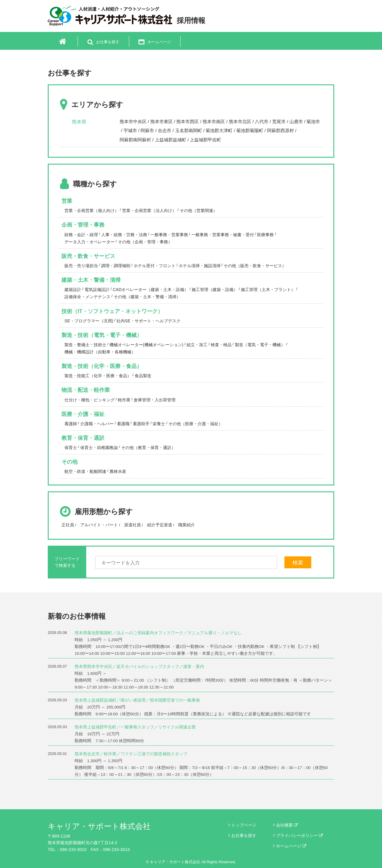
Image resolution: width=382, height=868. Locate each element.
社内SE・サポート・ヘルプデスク (148, 321)
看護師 (71, 424)
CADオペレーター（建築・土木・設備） (151, 290)
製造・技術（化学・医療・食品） (102, 366)
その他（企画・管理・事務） (145, 242)
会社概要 (287, 825)
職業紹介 (187, 525)
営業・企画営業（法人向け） (149, 211)
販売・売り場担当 (81, 266)
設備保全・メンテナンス (87, 297)
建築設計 (73, 290)
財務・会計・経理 (81, 235)
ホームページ (291, 846)
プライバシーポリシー (299, 835)
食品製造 (143, 376)
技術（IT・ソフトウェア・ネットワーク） (112, 311)
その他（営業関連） (198, 211)
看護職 (123, 424)
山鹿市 (296, 122)
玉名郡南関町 (189, 130)
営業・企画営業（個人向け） (92, 211)
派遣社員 (133, 525)
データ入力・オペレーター (90, 242)
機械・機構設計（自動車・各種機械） (100, 352)
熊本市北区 (240, 122)
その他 (70, 462)
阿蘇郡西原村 (281, 130)
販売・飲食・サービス (88, 256)
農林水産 (118, 471)
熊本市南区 (214, 122)
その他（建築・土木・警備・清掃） (147, 297)
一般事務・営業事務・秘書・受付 (223, 235)
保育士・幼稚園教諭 (99, 448)
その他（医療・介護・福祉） (195, 424)
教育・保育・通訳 (83, 438)
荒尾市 (279, 122)
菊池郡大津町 (219, 130)
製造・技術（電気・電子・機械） (102, 335)
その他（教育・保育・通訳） (148, 448)
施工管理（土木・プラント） (268, 290)
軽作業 (124, 400)
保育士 (71, 448)
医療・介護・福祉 (83, 414)
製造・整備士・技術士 (85, 345)
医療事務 (265, 235)
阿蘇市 (147, 130)
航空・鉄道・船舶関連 (85, 471)
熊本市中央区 (133, 122)
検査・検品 (221, 345)
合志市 (165, 130)
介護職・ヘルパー (97, 424)
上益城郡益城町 (171, 140)
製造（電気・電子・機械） (260, 345)
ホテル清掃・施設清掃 (200, 266)
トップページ (244, 825)
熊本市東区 (162, 122)
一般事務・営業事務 (169, 235)
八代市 (262, 122)
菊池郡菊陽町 (250, 130)
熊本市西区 (188, 122)
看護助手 (141, 424)
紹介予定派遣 (160, 525)
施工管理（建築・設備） (215, 290)
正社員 (68, 525)
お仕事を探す (244, 835)
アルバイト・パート (99, 525)
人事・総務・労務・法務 (124, 235)
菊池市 (313, 122)
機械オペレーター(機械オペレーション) (146, 345)
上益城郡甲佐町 (205, 140)
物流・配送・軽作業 (86, 390)
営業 (67, 201)
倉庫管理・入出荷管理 (155, 400)
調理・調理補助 (116, 266)
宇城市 (130, 130)
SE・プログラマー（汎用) (89, 321)
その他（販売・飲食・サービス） (255, 266)
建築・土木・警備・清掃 (91, 280)
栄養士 (159, 424)
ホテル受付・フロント (155, 266)
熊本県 (79, 122)
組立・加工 (197, 345)
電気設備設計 (97, 290)
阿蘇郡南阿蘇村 (135, 140)
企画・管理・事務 (83, 225)
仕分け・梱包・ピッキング (90, 400)
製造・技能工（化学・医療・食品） (98, 376)
